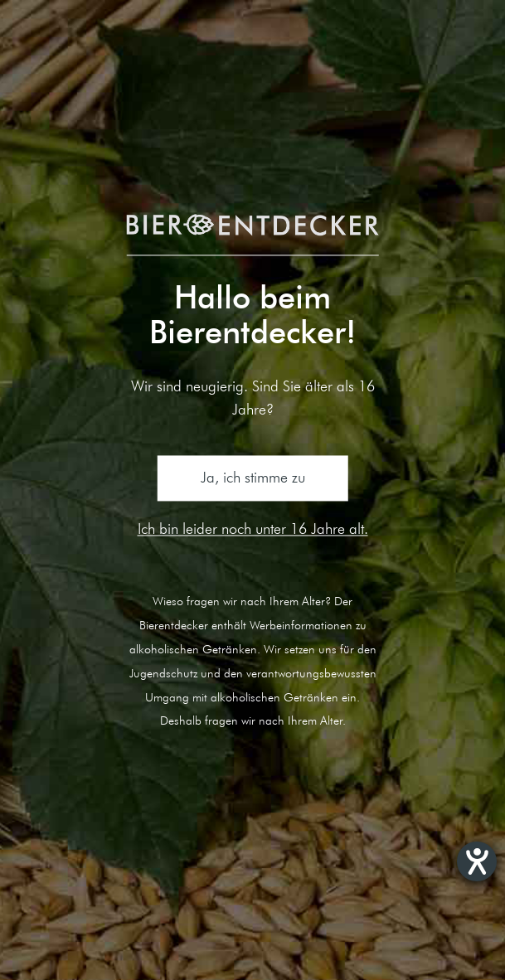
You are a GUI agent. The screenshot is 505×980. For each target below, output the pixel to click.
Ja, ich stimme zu (253, 478)
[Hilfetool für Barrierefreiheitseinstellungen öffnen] (477, 861)
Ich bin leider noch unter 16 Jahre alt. (253, 529)
